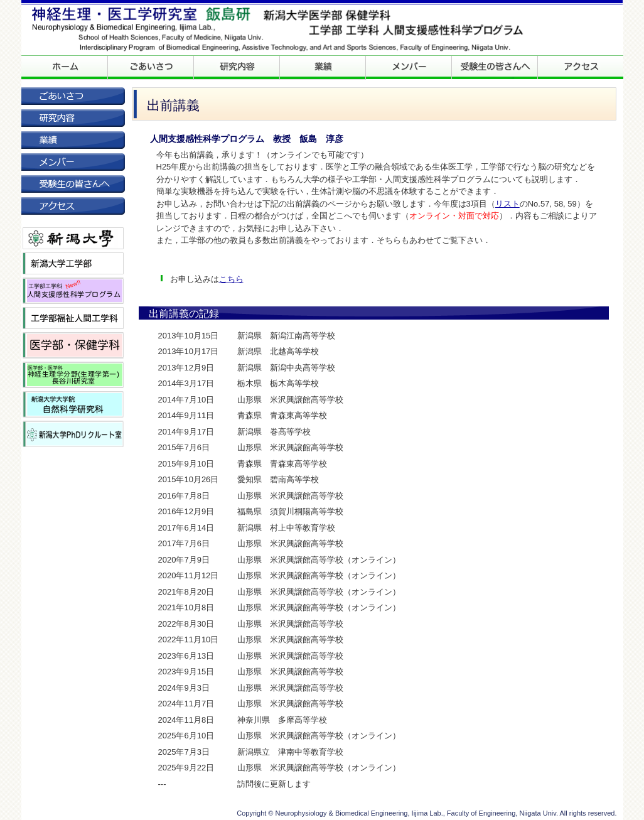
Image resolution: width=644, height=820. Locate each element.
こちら (231, 279)
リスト (507, 204)
